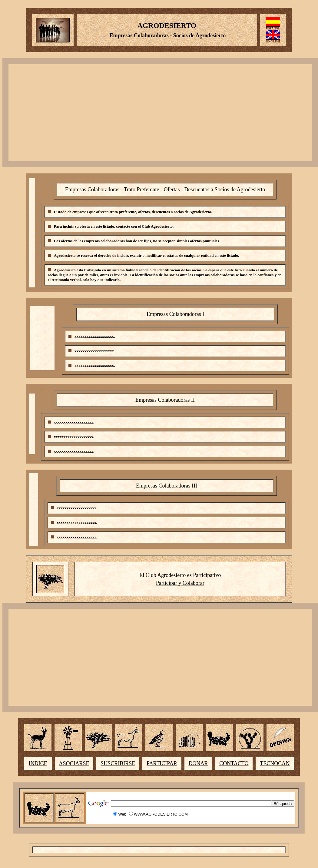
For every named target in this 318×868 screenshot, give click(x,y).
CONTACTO (234, 763)
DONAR (198, 763)
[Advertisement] (160, 113)
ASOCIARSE (74, 763)
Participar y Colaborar (180, 583)
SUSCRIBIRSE (118, 763)
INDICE (38, 763)
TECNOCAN (275, 763)
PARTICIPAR (162, 763)
